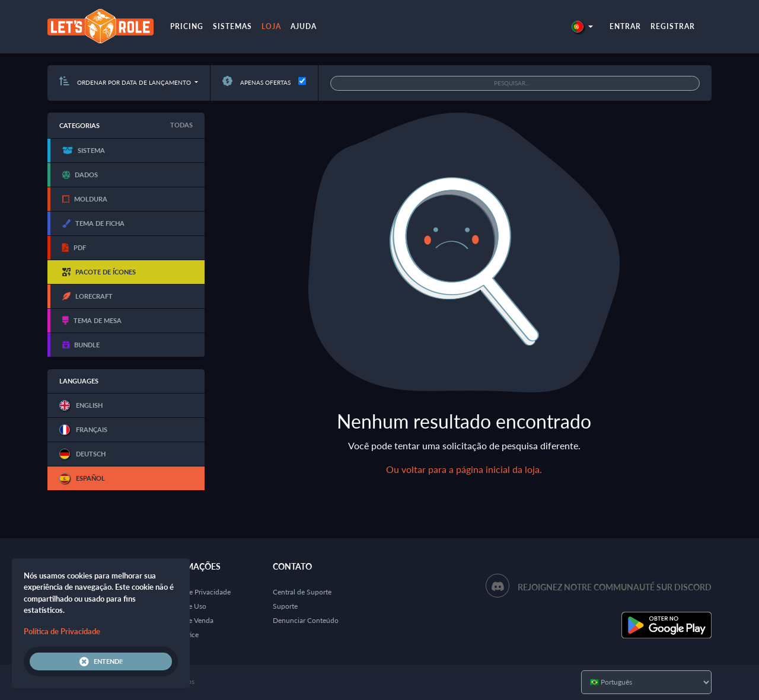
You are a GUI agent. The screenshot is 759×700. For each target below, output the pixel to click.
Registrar (673, 26)
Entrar (625, 26)
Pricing (187, 26)
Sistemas (232, 26)
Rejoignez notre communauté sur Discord (615, 587)
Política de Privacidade (195, 592)
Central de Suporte (302, 592)
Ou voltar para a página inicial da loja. (464, 469)
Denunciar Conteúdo (306, 620)
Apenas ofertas (256, 82)
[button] (582, 26)
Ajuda (304, 26)
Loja (271, 26)
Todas (181, 125)
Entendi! (101, 661)
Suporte (285, 606)
